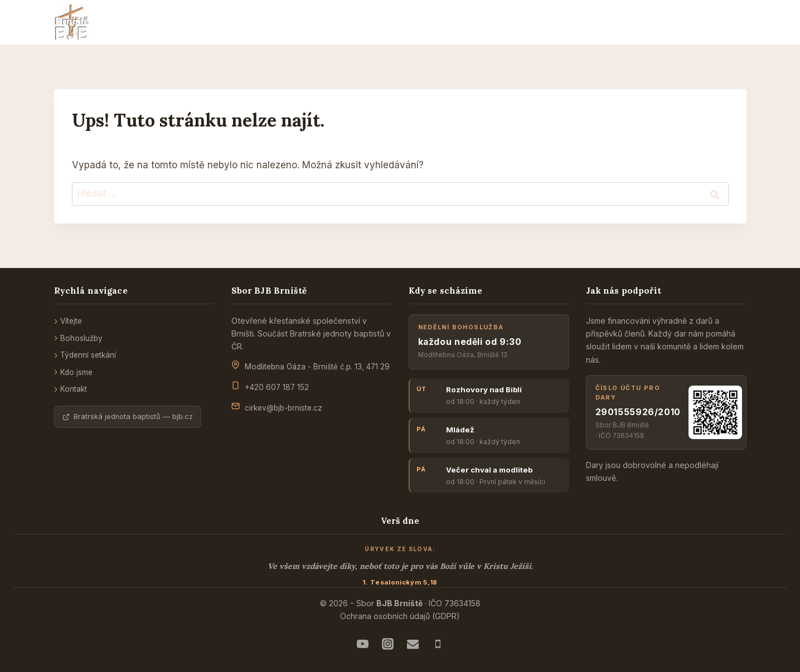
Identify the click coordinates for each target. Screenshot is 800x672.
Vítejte (71, 321)
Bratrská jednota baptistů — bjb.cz (128, 417)
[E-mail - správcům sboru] (413, 644)
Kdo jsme (76, 372)
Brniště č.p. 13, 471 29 (351, 367)
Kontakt (74, 389)
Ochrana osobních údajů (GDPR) (400, 616)
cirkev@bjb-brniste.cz (283, 408)
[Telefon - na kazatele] (438, 644)
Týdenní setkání (88, 355)
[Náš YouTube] (362, 644)
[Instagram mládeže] (387, 644)
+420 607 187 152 (277, 387)
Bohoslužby (81, 338)
